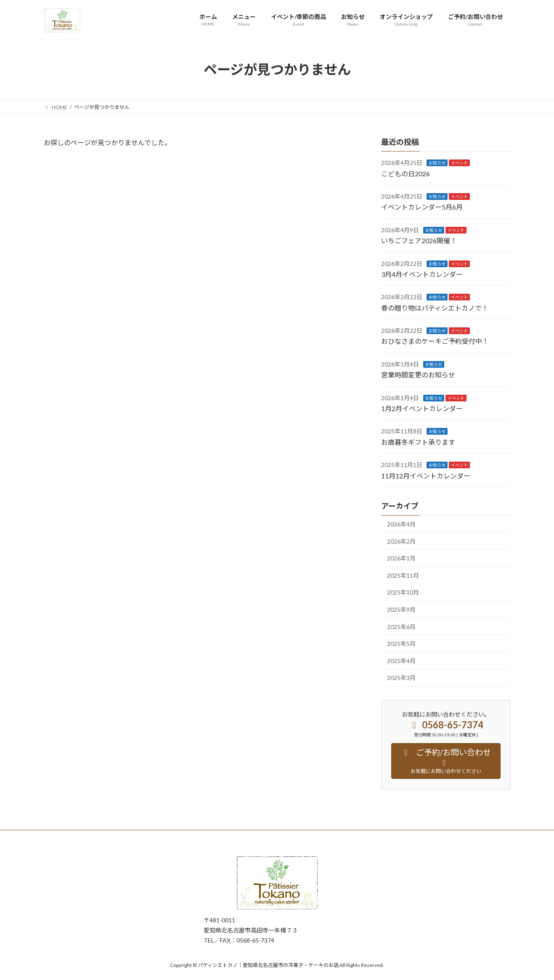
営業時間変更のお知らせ (418, 375)
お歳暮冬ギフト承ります (418, 442)
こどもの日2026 (406, 173)
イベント (459, 163)
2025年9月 (401, 610)
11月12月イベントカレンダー (426, 475)
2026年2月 (401, 541)
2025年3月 (401, 678)
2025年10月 (403, 592)
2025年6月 (401, 626)
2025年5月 (401, 644)
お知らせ (437, 163)
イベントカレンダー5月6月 (422, 207)
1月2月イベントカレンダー (422, 408)
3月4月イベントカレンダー (422, 274)
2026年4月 (401, 524)
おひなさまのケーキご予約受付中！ (435, 341)
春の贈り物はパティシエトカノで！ (435, 307)
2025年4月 (401, 660)
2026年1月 (401, 558)
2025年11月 (403, 575)
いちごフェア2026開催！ (419, 240)
